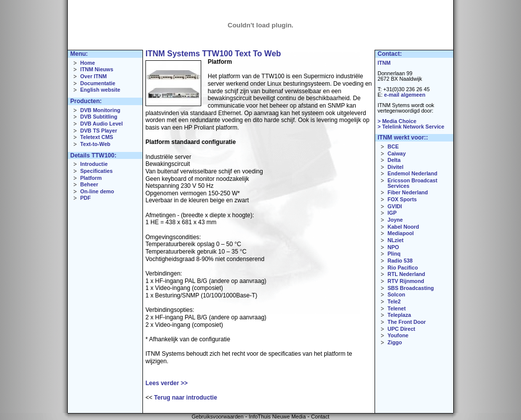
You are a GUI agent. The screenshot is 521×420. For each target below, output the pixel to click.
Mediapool (401, 233)
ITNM (384, 63)
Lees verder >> (167, 383)
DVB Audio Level (101, 124)
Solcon (396, 294)
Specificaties (96, 171)
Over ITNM (93, 76)
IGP (392, 213)
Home (88, 63)
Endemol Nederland (412, 173)
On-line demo (97, 191)
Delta (394, 160)
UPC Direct (401, 329)
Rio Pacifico (403, 268)
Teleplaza (399, 315)
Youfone (398, 335)
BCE (393, 146)
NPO (393, 247)
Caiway (397, 153)
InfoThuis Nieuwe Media (277, 417)
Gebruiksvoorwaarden (218, 417)
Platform (91, 178)
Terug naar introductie (185, 398)
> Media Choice (397, 121)
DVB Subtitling (99, 117)
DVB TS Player (99, 131)
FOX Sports (402, 199)
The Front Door (407, 322)
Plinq (394, 254)
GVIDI (395, 206)
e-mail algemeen (405, 95)
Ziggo (395, 342)
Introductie (94, 164)
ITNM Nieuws (97, 69)
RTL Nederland (406, 274)
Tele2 (394, 301)
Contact (321, 417)
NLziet (395, 240)
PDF (85, 198)
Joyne (395, 220)
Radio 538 (400, 261)
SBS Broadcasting (411, 288)
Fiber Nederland (408, 192)
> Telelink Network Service (411, 127)
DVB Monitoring (100, 110)
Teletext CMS (97, 137)
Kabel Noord (403, 227)
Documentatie (98, 83)
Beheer (89, 184)
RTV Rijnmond (406, 281)
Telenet (397, 308)
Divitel (395, 167)
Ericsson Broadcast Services (412, 183)
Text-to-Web (95, 144)
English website (100, 90)
